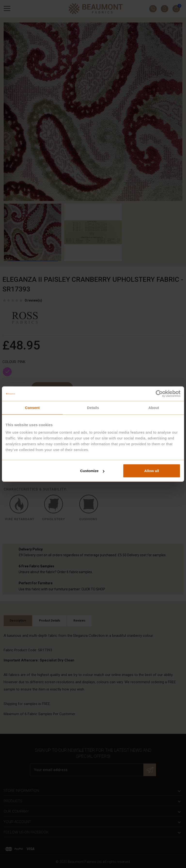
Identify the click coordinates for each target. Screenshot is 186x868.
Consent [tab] (32, 407)
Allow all (151, 471)
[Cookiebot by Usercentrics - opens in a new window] (159, 393)
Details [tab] (93, 407)
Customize (92, 471)
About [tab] (154, 407)
